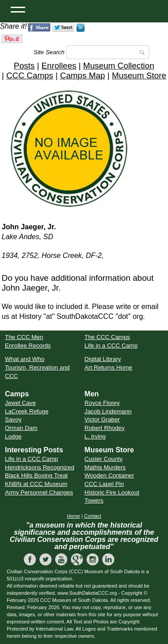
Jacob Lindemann (108, 411)
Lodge (13, 436)
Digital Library (103, 359)
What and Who (25, 359)
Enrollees (59, 66)
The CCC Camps (107, 337)
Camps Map (83, 75)
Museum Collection (119, 66)
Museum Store (139, 75)
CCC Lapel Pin (104, 484)
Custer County (104, 459)
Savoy (13, 419)
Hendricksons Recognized (40, 467)
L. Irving (95, 436)
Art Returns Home (109, 367)
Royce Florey (102, 403)
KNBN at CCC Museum (36, 484)
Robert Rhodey (105, 428)
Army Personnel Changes (39, 492)
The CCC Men (24, 337)
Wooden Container (110, 475)
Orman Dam (21, 428)
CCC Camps (30, 75)
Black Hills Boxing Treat (36, 475)
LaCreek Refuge (27, 411)
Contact (93, 516)
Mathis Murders (105, 467)
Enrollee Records (28, 346)
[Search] (108, 52)
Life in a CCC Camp (111, 346)
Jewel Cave (20, 403)
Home (73, 516)
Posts (24, 66)
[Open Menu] (18, 9)
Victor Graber (102, 419)
